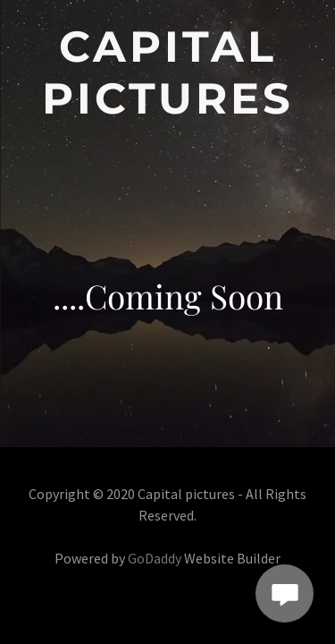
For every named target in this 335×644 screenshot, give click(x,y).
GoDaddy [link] (155, 558)
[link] (167, 73)
